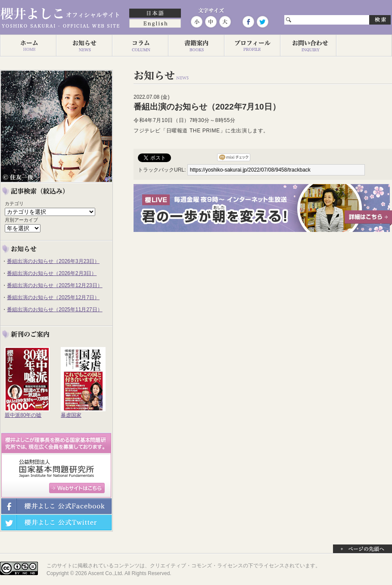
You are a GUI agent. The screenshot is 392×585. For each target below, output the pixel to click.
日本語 (155, 14)
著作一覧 (196, 46)
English (155, 24)
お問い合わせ (308, 46)
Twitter (262, 22)
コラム (140, 46)
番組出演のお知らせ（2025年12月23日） (54, 285)
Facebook (248, 22)
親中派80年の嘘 (23, 415)
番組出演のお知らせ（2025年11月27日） (54, 310)
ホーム (28, 46)
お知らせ (84, 46)
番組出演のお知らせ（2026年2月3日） (52, 273)
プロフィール (252, 46)
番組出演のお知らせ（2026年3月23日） (53, 261)
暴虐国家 (71, 415)
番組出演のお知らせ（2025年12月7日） (53, 297)
